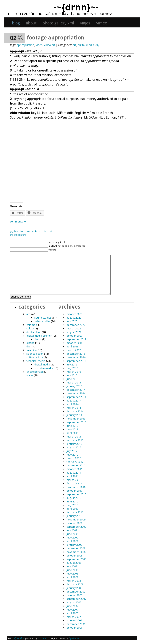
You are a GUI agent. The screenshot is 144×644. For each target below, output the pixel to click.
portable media (44, 368)
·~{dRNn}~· (76, 7)
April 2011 (73, 476)
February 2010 (75, 512)
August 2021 (74, 332)
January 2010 (74, 516)
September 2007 (76, 599)
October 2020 (75, 336)
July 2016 (72, 364)
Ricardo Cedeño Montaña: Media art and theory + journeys (61, 14)
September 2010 (76, 494)
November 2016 (76, 357)
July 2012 (72, 451)
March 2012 (74, 458)
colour (30, 328)
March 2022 (74, 328)
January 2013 (74, 444)
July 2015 (72, 375)
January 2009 (74, 545)
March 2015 (74, 382)
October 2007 (75, 595)
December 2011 (76, 465)
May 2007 (72, 610)
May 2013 (72, 429)
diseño (30, 343)
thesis (38, 339)
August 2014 (74, 400)
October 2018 (75, 343)
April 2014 (73, 404)
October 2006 (75, 628)
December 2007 (76, 592)
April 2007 (73, 613)
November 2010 (76, 487)
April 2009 (73, 541)
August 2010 (74, 498)
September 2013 (76, 422)
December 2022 (76, 325)
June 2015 (73, 379)
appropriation (25, 45)
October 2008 (75, 555)
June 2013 (73, 426)
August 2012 (74, 447)
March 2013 (74, 437)
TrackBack (18, 235)
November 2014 (76, 393)
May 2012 (72, 455)
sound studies (43, 318)
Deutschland (34, 332)
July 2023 (72, 321)
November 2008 (76, 552)
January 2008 (74, 588)
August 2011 (74, 473)
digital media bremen (39, 336)
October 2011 (75, 469)
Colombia (32, 325)
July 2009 (72, 530)
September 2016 (76, 361)
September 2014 (76, 397)
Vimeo (102, 23)
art (74, 45)
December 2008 (76, 548)
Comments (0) (18, 221)
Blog (16, 23)
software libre (35, 357)
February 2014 (75, 411)
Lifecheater (74, 638)
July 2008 (72, 566)
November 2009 (76, 519)
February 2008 (75, 584)
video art (50, 45)
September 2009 (76, 527)
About (31, 23)
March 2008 (74, 581)
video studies (42, 321)
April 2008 (73, 577)
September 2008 (76, 559)
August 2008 (74, 563)
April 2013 (73, 433)
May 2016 (72, 368)
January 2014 (74, 415)
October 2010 (75, 491)
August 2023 (74, 318)
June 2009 (73, 534)
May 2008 (72, 574)
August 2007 (74, 602)
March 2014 (74, 408)
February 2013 (75, 440)
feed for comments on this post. (31, 231)
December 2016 (76, 354)
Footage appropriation (56, 37)
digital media (86, 45)
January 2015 (74, 386)
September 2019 (76, 339)
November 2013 (76, 419)
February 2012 (75, 462)
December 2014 (76, 390)
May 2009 (72, 537)
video (39, 45)
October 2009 (75, 523)
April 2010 (73, 509)
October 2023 (75, 314)
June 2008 (73, 570)
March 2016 (74, 372)
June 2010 (73, 501)
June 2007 (73, 606)
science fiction (35, 354)
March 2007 (74, 617)
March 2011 (74, 480)
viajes (85, 23)
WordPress (43, 638)
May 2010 (72, 505)
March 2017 (74, 350)
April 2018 (73, 346)
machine (32, 350)
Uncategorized (35, 372)
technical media (36, 361)
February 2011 (75, 483)
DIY (97, 45)
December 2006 (76, 624)
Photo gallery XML (58, 23)
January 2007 (74, 620)
